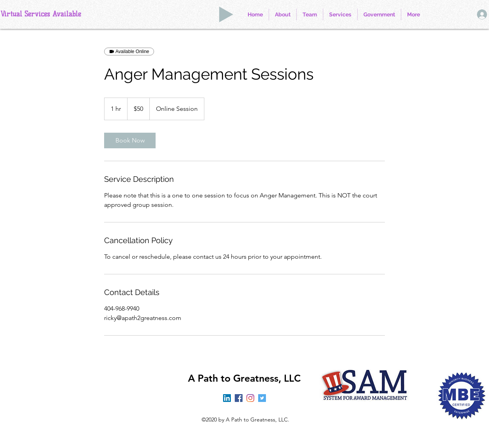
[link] (130, 140)
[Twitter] (262, 398)
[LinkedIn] (227, 398)
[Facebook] (239, 398)
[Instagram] (250, 398)
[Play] (226, 14)
